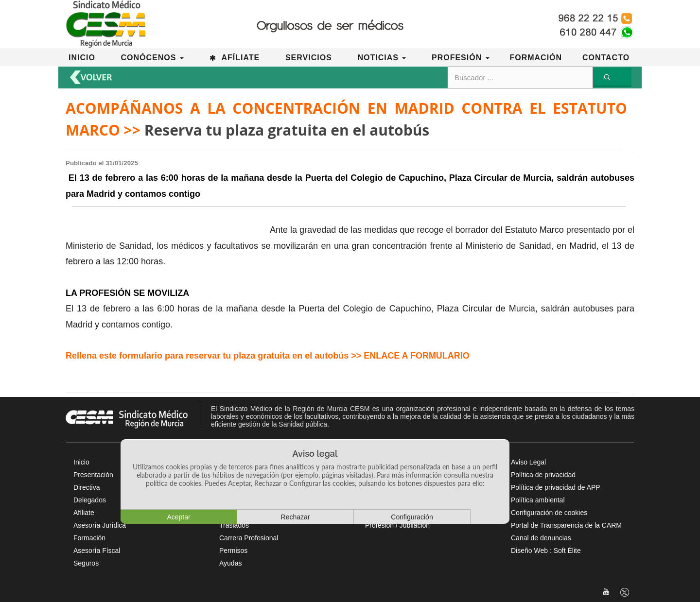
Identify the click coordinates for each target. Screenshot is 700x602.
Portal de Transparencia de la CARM (566, 525)
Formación (89, 538)
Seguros (86, 563)
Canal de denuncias (541, 538)
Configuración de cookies (549, 513)
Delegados (90, 500)
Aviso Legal (528, 462)
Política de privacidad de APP (556, 487)
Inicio (81, 462)
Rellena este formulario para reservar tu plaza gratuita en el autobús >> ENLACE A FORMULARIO (268, 356)
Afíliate (84, 513)
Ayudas (230, 563)
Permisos (233, 550)
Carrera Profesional (249, 538)
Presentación (93, 475)
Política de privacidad (543, 475)
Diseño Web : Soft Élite (546, 550)
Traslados (234, 525)
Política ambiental (538, 500)
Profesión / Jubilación (397, 525)
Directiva (87, 487)
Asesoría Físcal (97, 550)
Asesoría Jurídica (100, 525)
